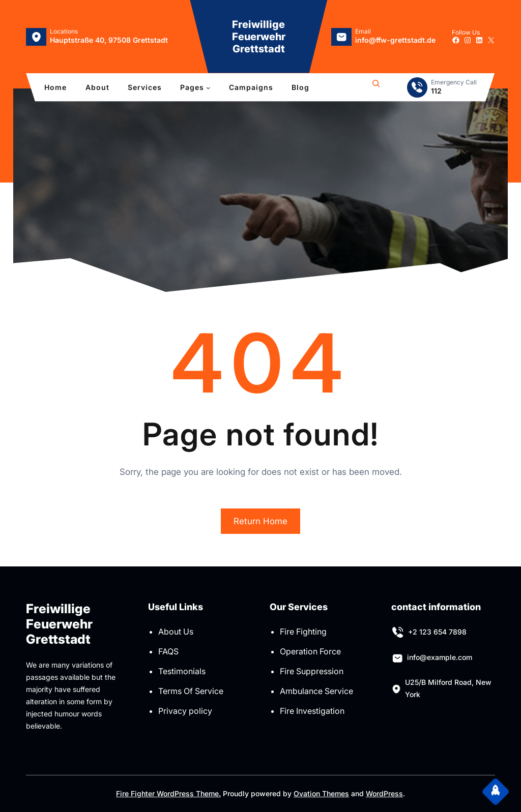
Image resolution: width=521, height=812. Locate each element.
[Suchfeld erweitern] (376, 87)
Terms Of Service (191, 691)
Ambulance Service (316, 691)
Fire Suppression (312, 671)
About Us (176, 631)
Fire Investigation (312, 711)
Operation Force (310, 651)
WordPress (384, 793)
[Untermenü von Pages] (208, 87)
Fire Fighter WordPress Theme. (168, 793)
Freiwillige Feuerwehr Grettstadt (259, 37)
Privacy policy (185, 711)
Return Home (260, 521)
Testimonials (182, 671)
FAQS (168, 651)
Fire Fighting (303, 631)
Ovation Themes (321, 793)
